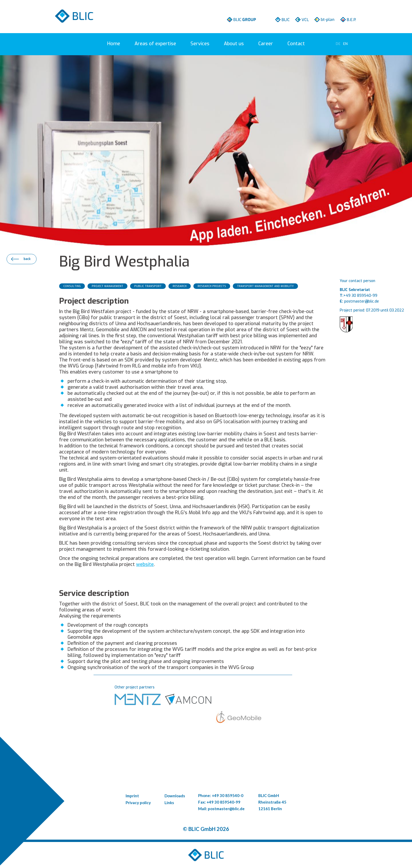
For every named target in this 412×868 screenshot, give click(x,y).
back (27, 259)
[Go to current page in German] (338, 44)
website (145, 564)
